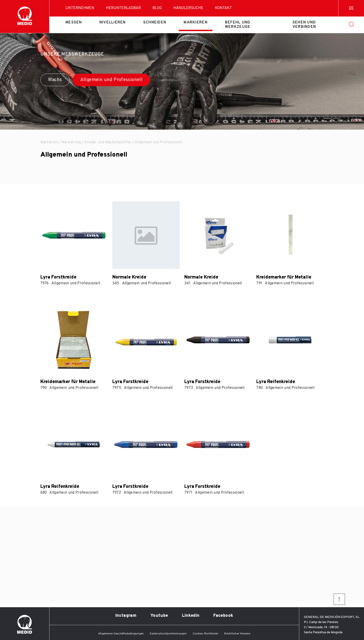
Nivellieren (113, 23)
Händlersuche (188, 8)
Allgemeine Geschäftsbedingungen (121, 634)
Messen (74, 23)
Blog (157, 8)
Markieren (196, 23)
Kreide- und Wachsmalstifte (108, 142)
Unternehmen (80, 8)
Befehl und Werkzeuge (238, 25)
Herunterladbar (123, 8)
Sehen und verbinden (304, 25)
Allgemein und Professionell (112, 80)
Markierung (71, 142)
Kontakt (223, 8)
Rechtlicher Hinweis (237, 634)
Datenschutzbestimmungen (168, 634)
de (351, 8)
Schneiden (155, 23)
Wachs (55, 80)
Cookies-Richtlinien (206, 634)
